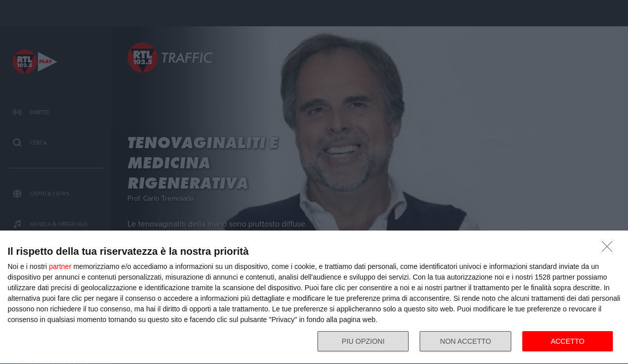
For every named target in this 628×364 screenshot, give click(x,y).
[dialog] (314, 298)
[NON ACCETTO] (610, 249)
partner (60, 266)
